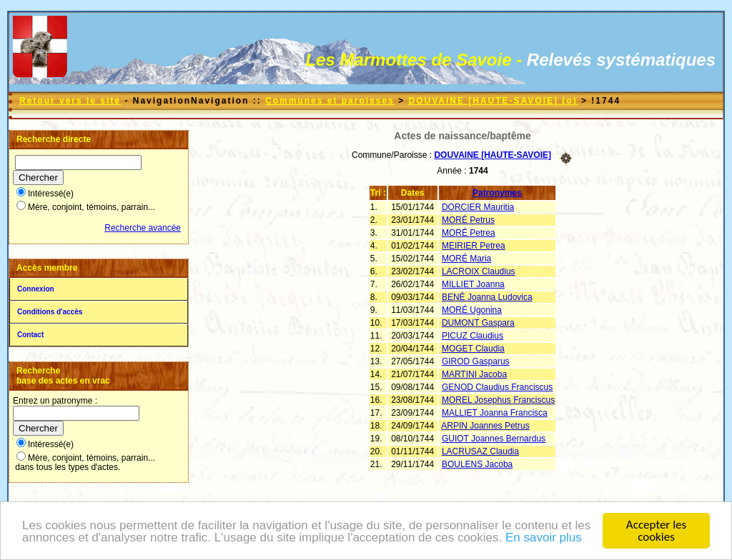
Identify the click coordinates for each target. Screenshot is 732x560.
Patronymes (497, 193)
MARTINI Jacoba (474, 374)
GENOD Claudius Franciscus (497, 387)
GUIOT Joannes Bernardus (494, 439)
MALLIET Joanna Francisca (495, 413)
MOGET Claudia (473, 349)
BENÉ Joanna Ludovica (487, 297)
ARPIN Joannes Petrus (485, 426)
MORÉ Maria (466, 259)
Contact (30, 335)
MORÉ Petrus (468, 220)
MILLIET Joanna (473, 284)
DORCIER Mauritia (478, 207)
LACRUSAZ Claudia (480, 451)
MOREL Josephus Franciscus (498, 400)
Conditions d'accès (50, 312)
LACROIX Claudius (479, 271)
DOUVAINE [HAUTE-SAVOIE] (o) (493, 101)
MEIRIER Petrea (474, 246)
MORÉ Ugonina (472, 310)
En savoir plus (544, 538)
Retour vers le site (70, 101)
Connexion (36, 289)
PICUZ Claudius (473, 336)
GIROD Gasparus (476, 361)
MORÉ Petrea (469, 233)
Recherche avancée (143, 228)
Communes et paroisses (330, 101)
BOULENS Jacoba (477, 464)
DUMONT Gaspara (478, 323)
